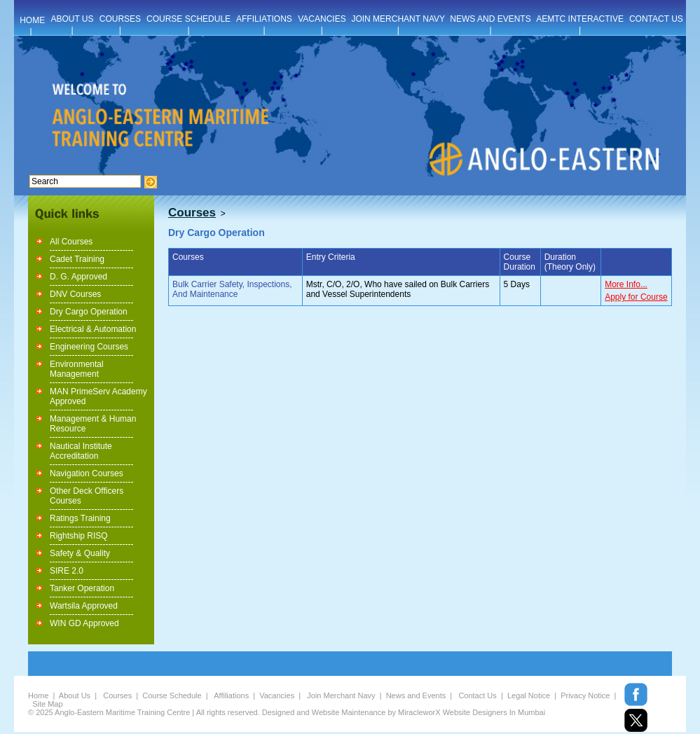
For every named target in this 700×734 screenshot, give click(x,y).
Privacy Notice (585, 695)
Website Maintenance (349, 712)
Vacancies (277, 695)
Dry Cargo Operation (89, 312)
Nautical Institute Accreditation (81, 451)
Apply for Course (636, 297)
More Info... (626, 284)
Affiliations (231, 695)
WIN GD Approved (84, 623)
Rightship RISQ (79, 536)
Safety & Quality (80, 553)
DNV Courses (75, 294)
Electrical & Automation (93, 329)
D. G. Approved (78, 277)
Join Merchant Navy (341, 695)
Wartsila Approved (84, 606)
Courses (117, 695)
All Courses (71, 242)
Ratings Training (80, 518)
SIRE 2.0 (67, 571)
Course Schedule (172, 695)
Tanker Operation (82, 588)
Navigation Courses (87, 473)
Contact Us (477, 695)
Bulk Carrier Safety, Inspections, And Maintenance (232, 289)
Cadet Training (77, 259)
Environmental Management (77, 369)
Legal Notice (529, 695)
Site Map (47, 704)
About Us (75, 695)
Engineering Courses (89, 347)
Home (38, 695)
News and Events (416, 695)
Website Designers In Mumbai (494, 712)
